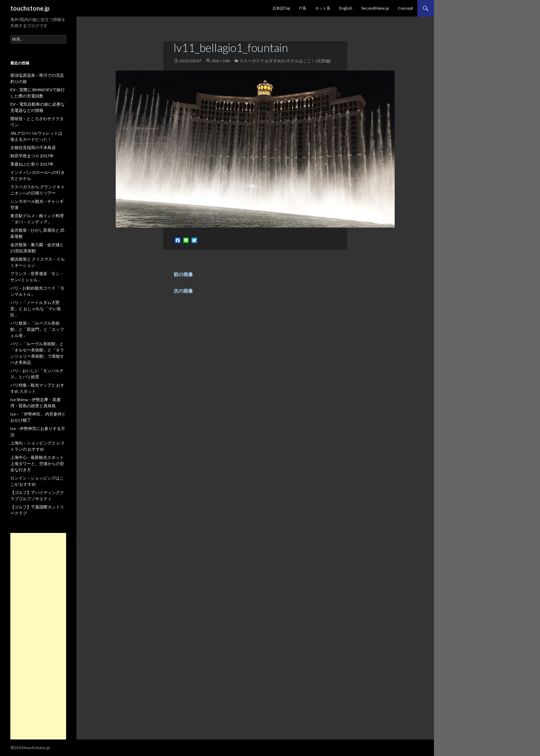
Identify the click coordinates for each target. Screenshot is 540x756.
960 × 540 (221, 61)
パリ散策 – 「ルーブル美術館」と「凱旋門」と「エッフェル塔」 (37, 329)
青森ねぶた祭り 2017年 (32, 164)
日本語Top (281, 8)
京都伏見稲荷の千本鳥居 (33, 148)
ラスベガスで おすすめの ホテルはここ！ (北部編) (285, 61)
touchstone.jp (30, 8)
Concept (405, 8)
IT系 (303, 8)
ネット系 (323, 8)
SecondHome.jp (375, 8)
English (346, 8)
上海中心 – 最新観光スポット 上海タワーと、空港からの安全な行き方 (37, 464)
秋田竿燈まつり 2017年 (32, 156)
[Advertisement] (38, 636)
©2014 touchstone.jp (30, 748)
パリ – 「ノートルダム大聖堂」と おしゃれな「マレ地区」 (35, 309)
